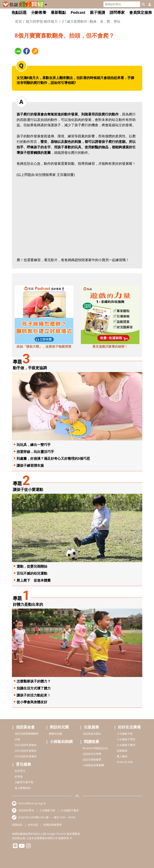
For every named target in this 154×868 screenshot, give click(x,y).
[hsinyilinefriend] (15, 847)
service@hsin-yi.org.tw (32, 803)
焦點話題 (19, 12)
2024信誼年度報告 (26, 756)
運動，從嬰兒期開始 (32, 566)
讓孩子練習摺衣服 (30, 465)
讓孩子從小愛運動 (28, 489)
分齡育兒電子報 (24, 782)
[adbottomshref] (44, 314)
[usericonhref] (148, 4)
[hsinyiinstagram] (28, 847)
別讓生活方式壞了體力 (34, 688)
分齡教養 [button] (39, 12)
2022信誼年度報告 (26, 745)
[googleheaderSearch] (143, 4)
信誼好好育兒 (26, 810)
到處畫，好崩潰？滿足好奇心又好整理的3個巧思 (53, 458)
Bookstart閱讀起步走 (95, 748)
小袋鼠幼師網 (61, 742)
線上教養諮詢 (23, 788)
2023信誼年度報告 (26, 751)
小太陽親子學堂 (126, 739)
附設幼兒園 (59, 727)
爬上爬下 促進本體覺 (34, 580)
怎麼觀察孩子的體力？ (34, 681)
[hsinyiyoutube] (22, 847)
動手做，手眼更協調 (30, 368)
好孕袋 (19, 776)
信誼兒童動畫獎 (92, 759)
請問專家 (117, 12)
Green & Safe (125, 762)
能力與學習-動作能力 (42, 21)
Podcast (78, 12)
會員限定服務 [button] (141, 12)
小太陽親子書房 (126, 745)
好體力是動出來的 (28, 604)
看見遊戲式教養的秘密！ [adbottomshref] (110, 346)
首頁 (18, 21)
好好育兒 (20, 771)
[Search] (122, 4)
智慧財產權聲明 (53, 825)
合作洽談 (33, 825)
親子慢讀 (98, 12)
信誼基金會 (25, 727)
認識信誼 (17, 825)
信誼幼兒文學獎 (92, 754)
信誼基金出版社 (92, 734)
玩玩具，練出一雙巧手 (34, 445)
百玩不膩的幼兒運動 (32, 573)
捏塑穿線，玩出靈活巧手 (35, 452)
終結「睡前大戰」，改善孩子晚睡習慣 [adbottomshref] (44, 346)
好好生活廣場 (129, 727)
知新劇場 (122, 751)
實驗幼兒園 (55, 734)
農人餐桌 (122, 756)
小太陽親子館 (125, 734)
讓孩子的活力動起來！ (34, 695)
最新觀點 (58, 12)
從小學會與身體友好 (32, 702)
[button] (46, 4)
